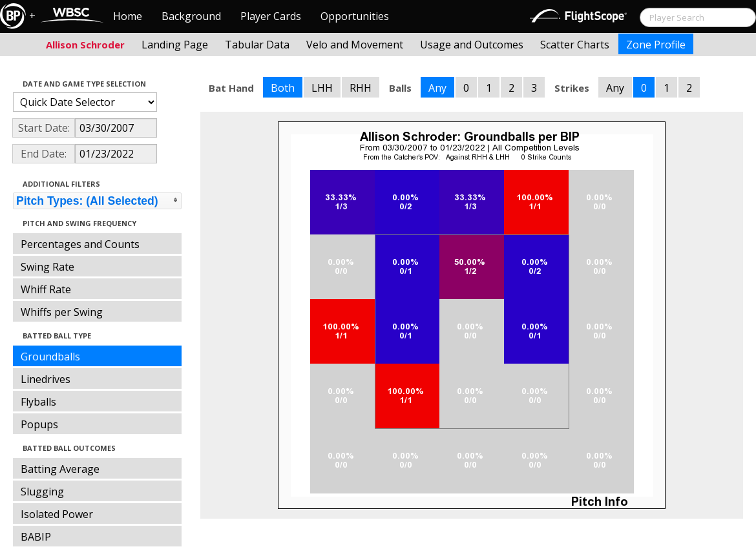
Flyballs (38, 402)
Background (191, 16)
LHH (322, 88)
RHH (361, 88)
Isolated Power (57, 514)
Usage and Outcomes (472, 45)
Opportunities (355, 16)
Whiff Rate (46, 289)
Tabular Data (257, 45)
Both (283, 88)
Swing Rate (47, 267)
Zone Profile (656, 45)
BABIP (36, 537)
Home (128, 16)
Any (437, 88)
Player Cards (271, 16)
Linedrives (46, 379)
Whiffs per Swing (62, 312)
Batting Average (60, 469)
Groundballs (50, 357)
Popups (39, 424)
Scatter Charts (575, 45)
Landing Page (175, 45)
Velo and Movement (355, 45)
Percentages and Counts (80, 244)
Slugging (42, 492)
